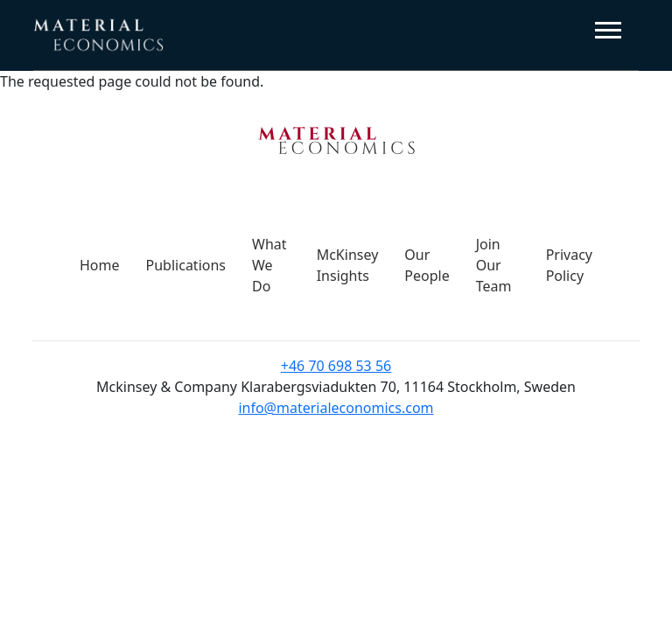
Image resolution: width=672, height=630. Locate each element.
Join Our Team (494, 265)
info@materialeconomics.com (336, 408)
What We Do (269, 265)
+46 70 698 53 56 (336, 366)
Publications (186, 265)
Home (100, 265)
